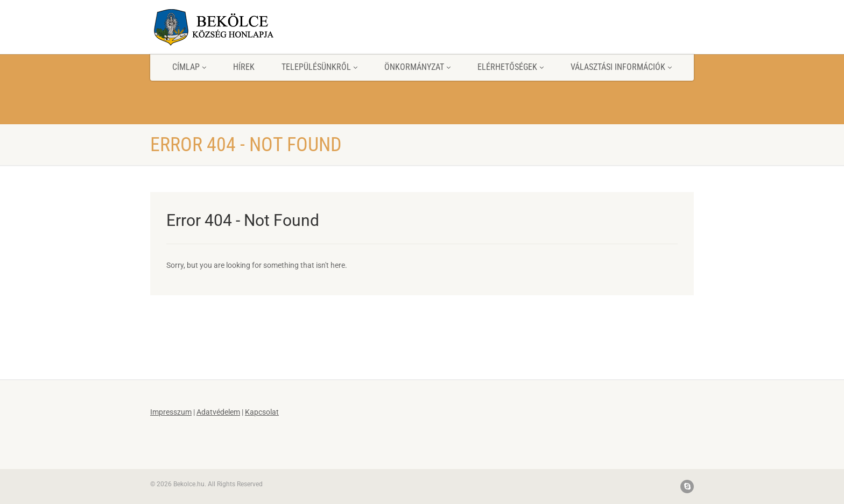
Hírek (244, 67)
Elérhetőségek (511, 67)
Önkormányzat (417, 67)
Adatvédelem (218, 412)
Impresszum (171, 412)
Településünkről (319, 67)
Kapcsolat (262, 412)
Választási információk (621, 67)
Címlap (189, 67)
